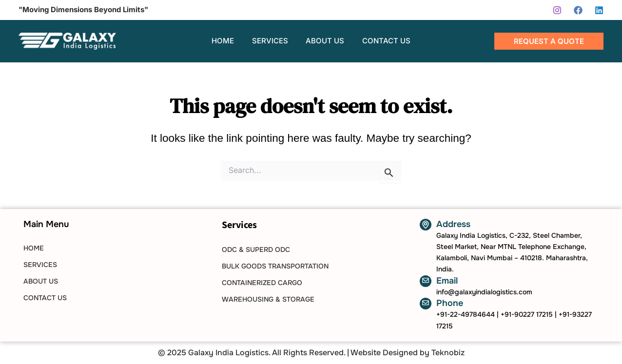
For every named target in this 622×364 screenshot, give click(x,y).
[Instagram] (557, 10)
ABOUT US (41, 281)
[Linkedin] (599, 10)
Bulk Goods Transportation (275, 266)
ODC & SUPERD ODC (256, 249)
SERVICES (40, 265)
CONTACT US (45, 298)
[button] (549, 41)
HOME (34, 248)
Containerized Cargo (262, 283)
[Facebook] (578, 10)
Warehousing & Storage (268, 299)
